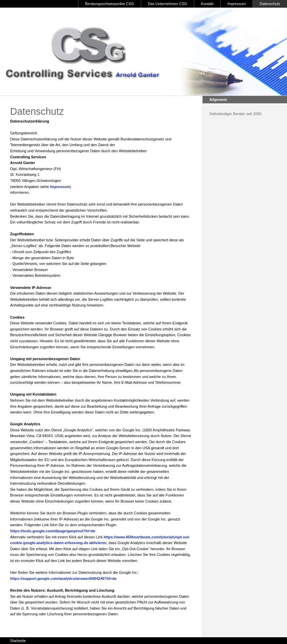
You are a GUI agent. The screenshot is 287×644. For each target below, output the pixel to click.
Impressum (236, 4)
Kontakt (207, 4)
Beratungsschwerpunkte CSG (110, 4)
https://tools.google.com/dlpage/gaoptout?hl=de (53, 531)
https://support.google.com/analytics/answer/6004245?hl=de (63, 579)
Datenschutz (270, 4)
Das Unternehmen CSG (167, 4)
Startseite (18, 641)
